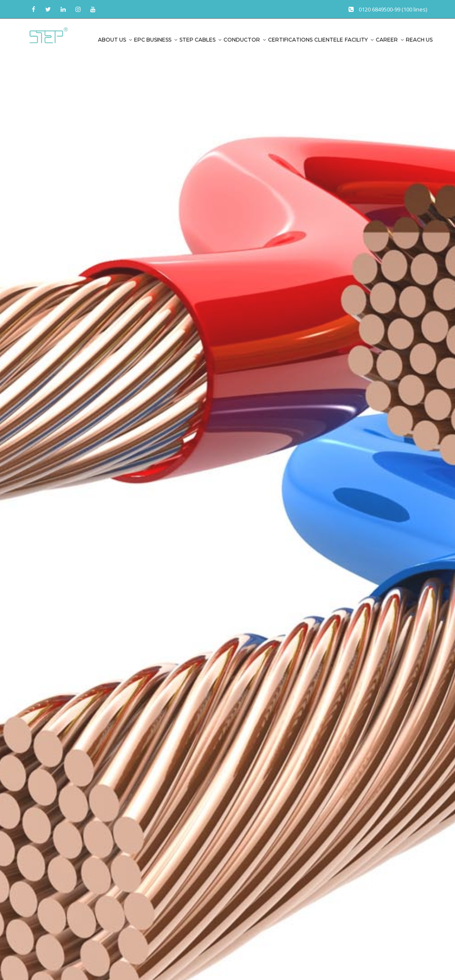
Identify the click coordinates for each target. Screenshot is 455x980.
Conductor (242, 40)
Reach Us (419, 40)
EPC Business (153, 40)
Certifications (290, 40)
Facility (356, 40)
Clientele (329, 40)
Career (387, 40)
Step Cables (197, 40)
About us (112, 40)
